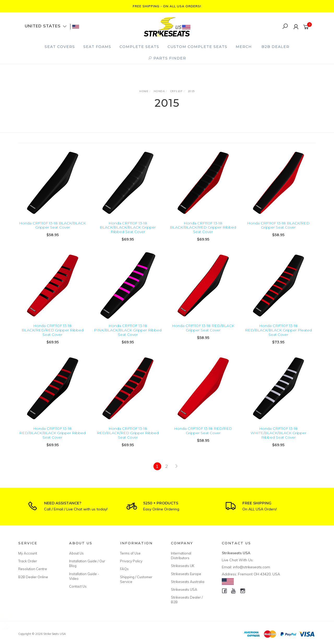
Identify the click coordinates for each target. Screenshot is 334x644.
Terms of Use (130, 553)
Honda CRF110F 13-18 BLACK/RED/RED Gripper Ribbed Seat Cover (53, 337)
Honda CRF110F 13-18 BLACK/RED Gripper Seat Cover (278, 225)
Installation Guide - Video (84, 576)
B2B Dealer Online (33, 577)
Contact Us (78, 586)
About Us (76, 553)
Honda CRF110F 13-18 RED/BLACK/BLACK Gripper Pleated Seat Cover (278, 337)
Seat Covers (60, 47)
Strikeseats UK (183, 566)
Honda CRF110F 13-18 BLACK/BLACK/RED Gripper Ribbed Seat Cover (203, 228)
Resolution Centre (33, 569)
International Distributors (181, 556)
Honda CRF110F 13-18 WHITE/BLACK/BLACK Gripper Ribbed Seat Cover (278, 439)
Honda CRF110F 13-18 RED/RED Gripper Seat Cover (203, 437)
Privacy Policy (131, 561)
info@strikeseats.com (252, 567)
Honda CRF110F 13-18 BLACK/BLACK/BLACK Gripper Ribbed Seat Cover (128, 228)
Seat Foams (97, 47)
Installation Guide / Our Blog (87, 563)
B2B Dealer (275, 47)
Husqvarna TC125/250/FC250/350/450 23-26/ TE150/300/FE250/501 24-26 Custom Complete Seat (48, 621)
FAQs (124, 569)
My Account (28, 553)
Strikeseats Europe (186, 574)
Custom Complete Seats (197, 47)
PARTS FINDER (167, 58)
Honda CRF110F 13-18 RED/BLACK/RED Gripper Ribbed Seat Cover (128, 439)
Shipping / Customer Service (136, 579)
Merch (244, 47)
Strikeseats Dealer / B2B (187, 600)
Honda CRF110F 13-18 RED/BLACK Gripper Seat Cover (203, 334)
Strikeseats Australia (188, 582)
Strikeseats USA (184, 589)
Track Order (28, 561)
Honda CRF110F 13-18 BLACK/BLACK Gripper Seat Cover (52, 225)
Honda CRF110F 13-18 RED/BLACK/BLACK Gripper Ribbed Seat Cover (52, 439)
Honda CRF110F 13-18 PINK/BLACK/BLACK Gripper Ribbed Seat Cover (128, 337)
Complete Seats (139, 47)
